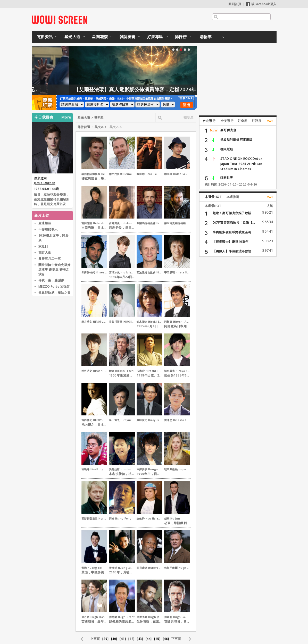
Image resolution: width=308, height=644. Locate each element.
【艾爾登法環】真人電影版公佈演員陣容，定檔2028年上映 (162, 89)
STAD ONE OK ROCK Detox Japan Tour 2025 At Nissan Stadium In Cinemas (242, 164)
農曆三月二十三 (50, 259)
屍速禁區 (45, 223)
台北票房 (209, 121)
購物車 (206, 37)
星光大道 (72, 37)
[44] (149, 639)
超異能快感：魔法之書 (55, 293)
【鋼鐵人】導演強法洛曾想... (233, 251)
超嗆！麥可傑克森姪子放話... (233, 213)
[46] (166, 639)
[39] (105, 639)
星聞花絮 (100, 37)
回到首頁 (235, 4)
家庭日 (43, 246)
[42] (131, 639)
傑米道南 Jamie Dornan (45, 181)
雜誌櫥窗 (128, 37)
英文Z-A (116, 127)
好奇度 (243, 121)
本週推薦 (233, 197)
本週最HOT (213, 197)
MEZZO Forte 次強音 (54, 286)
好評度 (257, 121)
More (66, 117)
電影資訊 (45, 37)
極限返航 (227, 149)
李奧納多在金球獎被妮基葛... (233, 232)
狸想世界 (227, 178)
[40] (114, 639)
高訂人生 (45, 252)
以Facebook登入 (261, 4)
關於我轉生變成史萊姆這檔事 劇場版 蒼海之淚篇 (55, 269)
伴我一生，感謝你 (51, 280)
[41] (123, 639)
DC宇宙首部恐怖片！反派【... (234, 223)
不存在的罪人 (48, 229)
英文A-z (101, 127)
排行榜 (181, 37)
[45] (157, 639)
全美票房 (227, 121)
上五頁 (95, 639)
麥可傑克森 (228, 130)
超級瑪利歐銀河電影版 (236, 140)
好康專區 (155, 37)
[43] (140, 639)
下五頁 (176, 639)
